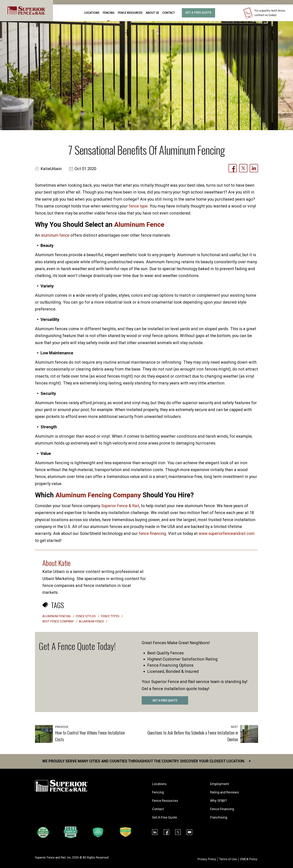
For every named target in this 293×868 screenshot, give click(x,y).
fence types (110, 616)
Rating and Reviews (224, 792)
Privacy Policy (207, 859)
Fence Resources (165, 801)
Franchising (219, 817)
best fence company (58, 621)
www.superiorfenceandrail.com (64, 541)
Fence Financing (222, 809)
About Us (152, 13)
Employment (219, 784)
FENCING (108, 13)
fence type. (139, 206)
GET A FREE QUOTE (165, 700)
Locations (92, 13)
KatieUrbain (51, 169)
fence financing (153, 533)
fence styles (86, 616)
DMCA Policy (249, 859)
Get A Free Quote (198, 13)
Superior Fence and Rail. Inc (53, 857)
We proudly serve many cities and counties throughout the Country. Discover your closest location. (147, 761)
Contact (169, 13)
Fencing (158, 792)
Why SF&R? (218, 801)
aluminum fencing (57, 616)
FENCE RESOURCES (130, 13)
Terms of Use (228, 859)
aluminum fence (56, 235)
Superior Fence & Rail (121, 506)
